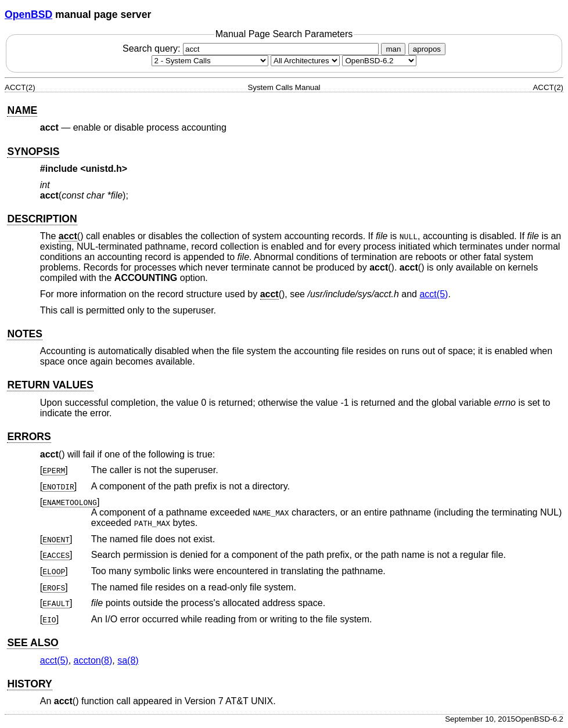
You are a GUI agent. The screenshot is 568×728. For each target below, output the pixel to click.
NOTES (25, 334)
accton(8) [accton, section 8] (93, 660)
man (393, 49)
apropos (427, 49)
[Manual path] (379, 61)
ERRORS (29, 437)
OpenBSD (28, 15)
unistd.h (104, 169)
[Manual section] (210, 61)
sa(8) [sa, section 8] (128, 660)
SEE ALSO (33, 643)
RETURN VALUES (50, 385)
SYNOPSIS (33, 152)
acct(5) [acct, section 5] (434, 294)
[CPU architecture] (305, 61)
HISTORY (29, 684)
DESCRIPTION (42, 219)
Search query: (252, 48)
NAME (22, 110)
